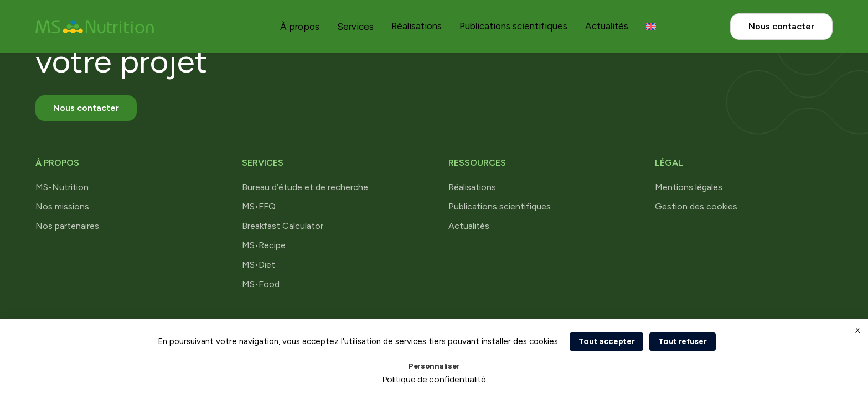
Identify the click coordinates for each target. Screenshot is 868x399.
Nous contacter (781, 26)
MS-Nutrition (62, 187)
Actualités (607, 26)
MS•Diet (259, 265)
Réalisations (417, 26)
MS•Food (261, 284)
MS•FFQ (259, 206)
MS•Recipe (264, 245)
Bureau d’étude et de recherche (305, 187)
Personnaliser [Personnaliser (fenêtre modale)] (434, 366)
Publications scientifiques (513, 26)
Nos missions (62, 206)
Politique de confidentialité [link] (434, 379)
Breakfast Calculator (283, 226)
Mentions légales (689, 187)
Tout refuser (682, 341)
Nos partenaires (67, 226)
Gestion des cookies (696, 206)
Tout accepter (606, 341)
